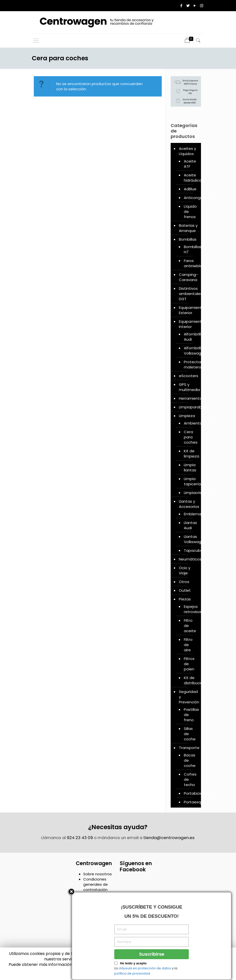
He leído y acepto (133, 976)
